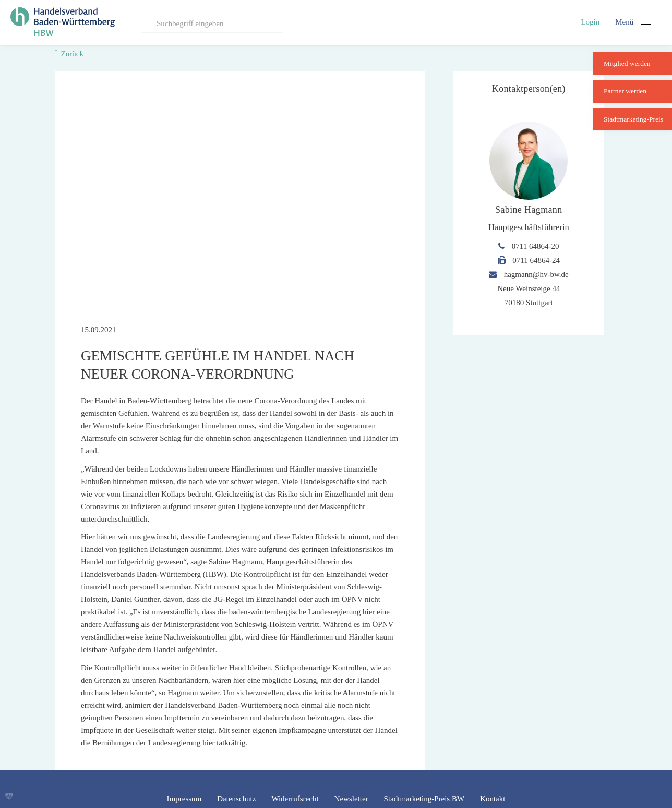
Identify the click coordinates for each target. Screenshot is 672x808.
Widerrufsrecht (295, 799)
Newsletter (351, 799)
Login (590, 22)
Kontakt (493, 799)
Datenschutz (236, 799)
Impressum (184, 799)
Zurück (72, 54)
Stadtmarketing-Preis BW (424, 799)
